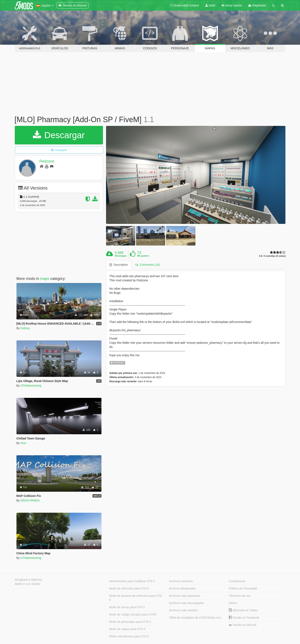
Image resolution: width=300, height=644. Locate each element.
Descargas (121, 256)
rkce (23, 443)
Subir (210, 5)
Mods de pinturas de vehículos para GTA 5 (136, 598)
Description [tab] (119, 265)
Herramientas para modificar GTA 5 (132, 581)
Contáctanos (237, 581)
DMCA (233, 603)
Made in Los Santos (28, 584)
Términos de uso (240, 596)
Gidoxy (25, 328)
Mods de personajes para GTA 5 (130, 622)
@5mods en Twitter (243, 610)
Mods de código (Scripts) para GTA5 (133, 614)
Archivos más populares (184, 596)
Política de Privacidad (243, 588)
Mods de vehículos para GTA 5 (129, 588)
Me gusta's (143, 256)
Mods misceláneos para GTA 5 (129, 636)
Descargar (59, 135)
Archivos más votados (183, 610)
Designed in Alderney (29, 580)
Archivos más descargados (186, 603)
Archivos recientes (181, 581)
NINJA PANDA (30, 500)
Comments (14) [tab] (147, 265)
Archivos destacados (182, 588)
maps (45, 279)
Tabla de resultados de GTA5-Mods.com (195, 618)
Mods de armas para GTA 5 (127, 607)
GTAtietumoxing (31, 386)
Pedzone (47, 161)
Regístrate (257, 5)
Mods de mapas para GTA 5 (127, 629)
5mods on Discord (242, 625)
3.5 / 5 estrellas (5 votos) (272, 256)
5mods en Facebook (244, 618)
